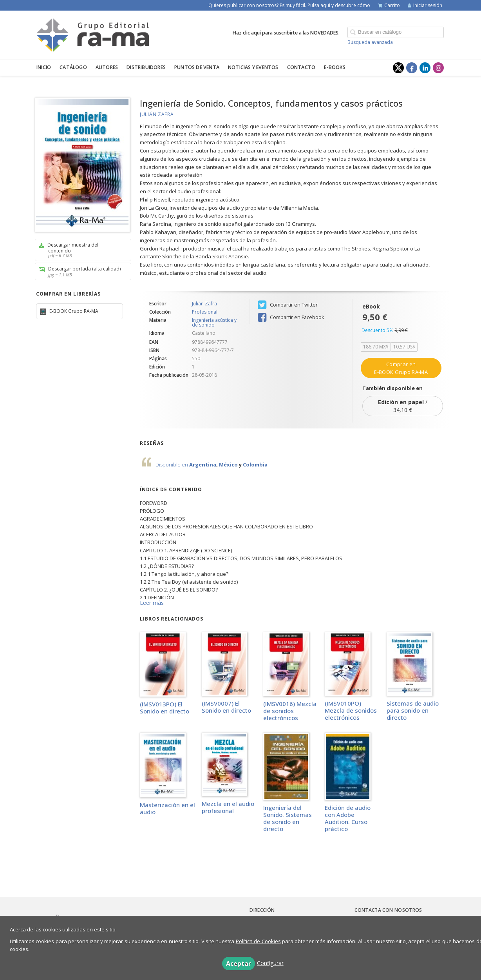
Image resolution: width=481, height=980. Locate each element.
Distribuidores (146, 67)
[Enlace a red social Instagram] (438, 68)
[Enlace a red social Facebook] (412, 68)
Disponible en (172, 465)
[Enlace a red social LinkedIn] (425, 68)
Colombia (255, 465)
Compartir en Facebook (291, 318)
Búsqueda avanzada (370, 42)
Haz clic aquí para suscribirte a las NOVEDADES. (286, 33)
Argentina (203, 465)
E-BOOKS (335, 67)
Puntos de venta (197, 67)
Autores (107, 67)
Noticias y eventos (253, 67)
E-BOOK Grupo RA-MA (73, 311)
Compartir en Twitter (288, 305)
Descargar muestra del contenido (80, 250)
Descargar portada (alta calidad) (80, 271)
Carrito (389, 5)
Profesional (205, 312)
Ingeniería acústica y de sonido (214, 322)
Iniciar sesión (425, 5)
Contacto (301, 67)
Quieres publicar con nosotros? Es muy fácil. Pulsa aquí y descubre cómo (289, 5)
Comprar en (401, 368)
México (228, 465)
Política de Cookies (258, 941)
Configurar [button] (270, 963)
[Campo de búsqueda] (396, 32)
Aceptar (239, 964)
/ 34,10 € (403, 406)
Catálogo (73, 67)
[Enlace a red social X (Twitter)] (398, 68)
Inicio (44, 67)
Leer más (152, 603)
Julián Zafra (157, 114)
